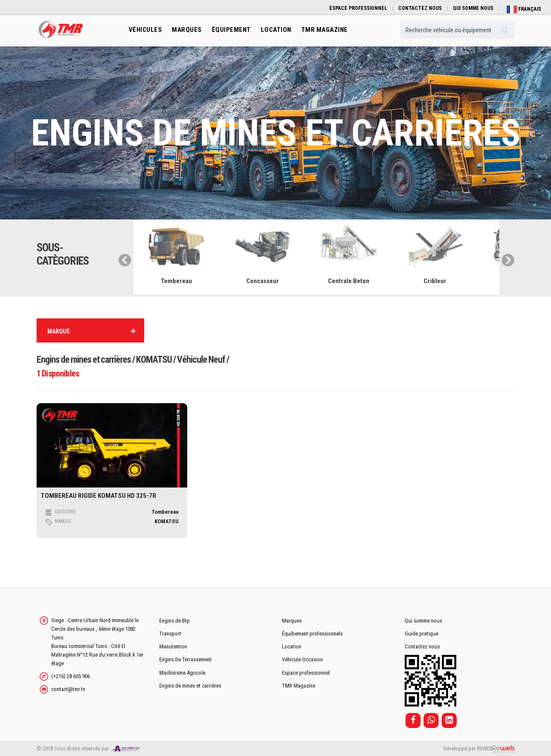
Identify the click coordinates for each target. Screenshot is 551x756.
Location (292, 646)
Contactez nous (422, 646)
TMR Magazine (299, 686)
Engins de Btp (175, 621)
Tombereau (176, 281)
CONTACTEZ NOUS (420, 8)
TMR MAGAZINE (325, 30)
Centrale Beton (349, 281)
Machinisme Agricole (182, 673)
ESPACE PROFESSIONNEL (358, 8)
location (276, 30)
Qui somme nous (423, 621)
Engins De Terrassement (186, 659)
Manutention (173, 646)
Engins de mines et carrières (190, 686)
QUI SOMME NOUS (473, 8)
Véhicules (145, 30)
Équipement (231, 30)
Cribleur (435, 281)
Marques (187, 30)
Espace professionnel (306, 673)
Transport (170, 634)
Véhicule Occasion (302, 659)
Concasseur (263, 281)
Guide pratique (421, 634)
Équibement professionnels (312, 634)
